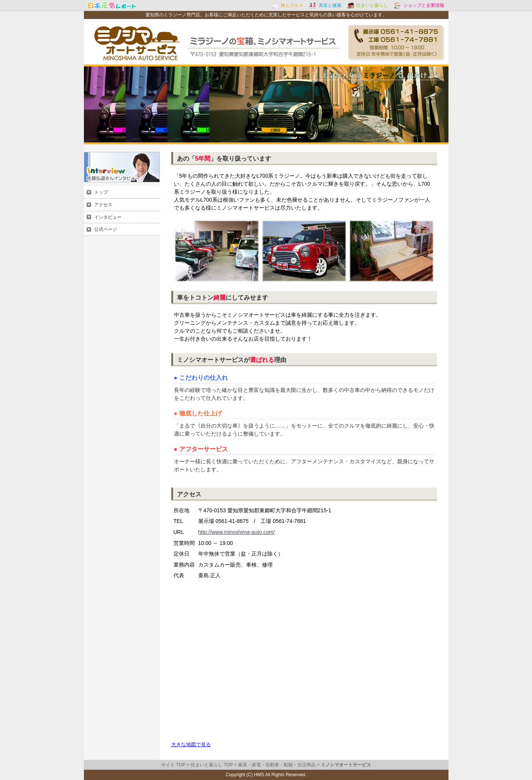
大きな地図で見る (191, 744)
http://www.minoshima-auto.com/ (237, 532)
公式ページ (106, 229)
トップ (101, 192)
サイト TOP (173, 765)
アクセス (103, 205)
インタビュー (108, 217)
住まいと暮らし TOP (212, 765)
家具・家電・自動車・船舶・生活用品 (277, 765)
